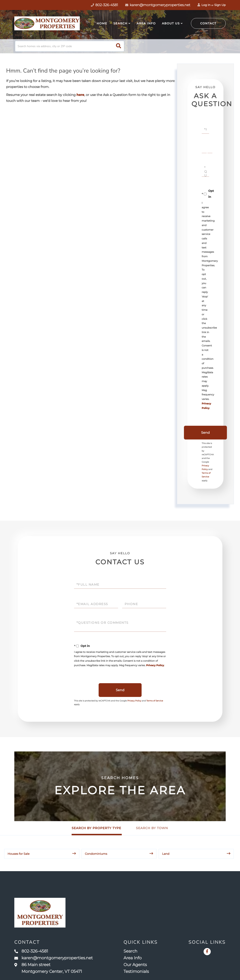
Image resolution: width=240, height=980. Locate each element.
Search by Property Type (96, 828)
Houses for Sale (19, 854)
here (80, 95)
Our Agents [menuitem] (135, 965)
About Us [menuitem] (171, 23)
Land (166, 854)
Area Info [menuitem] (146, 23)
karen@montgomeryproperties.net (158, 5)
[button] (119, 46)
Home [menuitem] (102, 23)
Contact (208, 23)
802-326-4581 (31, 951)
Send (205, 433)
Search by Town (152, 828)
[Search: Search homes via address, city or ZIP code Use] (70, 46)
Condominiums (96, 854)
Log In (204, 5)
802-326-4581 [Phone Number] (104, 5)
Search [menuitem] (120, 23)
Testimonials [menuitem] (136, 972)
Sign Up (220, 5)
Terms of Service (155, 701)
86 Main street (48, 968)
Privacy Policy (155, 665)
